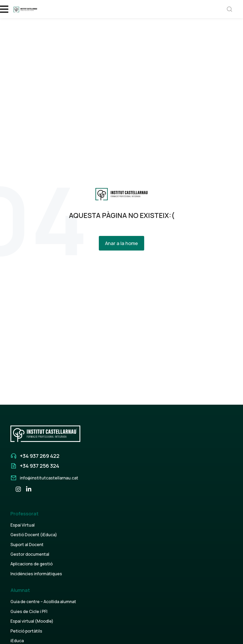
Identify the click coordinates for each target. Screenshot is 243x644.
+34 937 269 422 (40, 456)
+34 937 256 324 (40, 466)
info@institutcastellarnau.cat (49, 478)
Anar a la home (121, 243)
